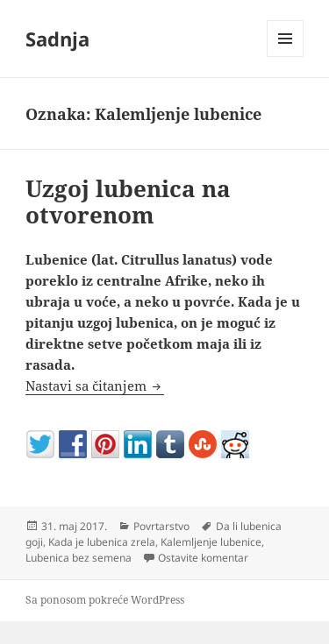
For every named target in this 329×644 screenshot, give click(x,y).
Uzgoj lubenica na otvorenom (128, 202)
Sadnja (57, 39)
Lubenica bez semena (79, 558)
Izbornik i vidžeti (286, 57)
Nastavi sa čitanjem (95, 386)
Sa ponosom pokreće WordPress (105, 600)
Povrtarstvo (161, 526)
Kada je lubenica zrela (102, 542)
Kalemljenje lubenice (211, 542)
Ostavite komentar (203, 558)
